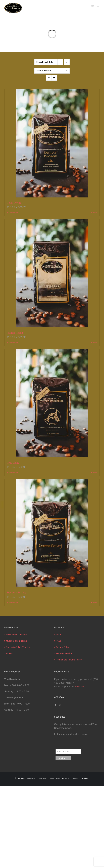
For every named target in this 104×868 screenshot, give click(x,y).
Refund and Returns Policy (69, 660)
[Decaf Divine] (52, 143)
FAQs (59, 641)
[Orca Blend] (52, 403)
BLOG (59, 635)
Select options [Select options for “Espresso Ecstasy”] (13, 602)
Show (44, 71)
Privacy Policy (63, 647)
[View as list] (54, 78)
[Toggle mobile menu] (98, 6)
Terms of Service (64, 653)
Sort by (45, 62)
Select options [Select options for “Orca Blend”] (13, 472)
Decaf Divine (14, 203)
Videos (9, 653)
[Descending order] (67, 62)
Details (95, 213)
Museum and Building (16, 641)
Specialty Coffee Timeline (18, 647)
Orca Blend (13, 463)
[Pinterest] (60, 705)
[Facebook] (55, 705)
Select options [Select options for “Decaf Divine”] (13, 213)
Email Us (79, 687)
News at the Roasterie (17, 635)
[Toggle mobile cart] (92, 6)
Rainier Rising (15, 333)
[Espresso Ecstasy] (52, 533)
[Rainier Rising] (52, 273)
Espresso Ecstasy (16, 592)
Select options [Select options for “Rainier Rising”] (13, 343)
